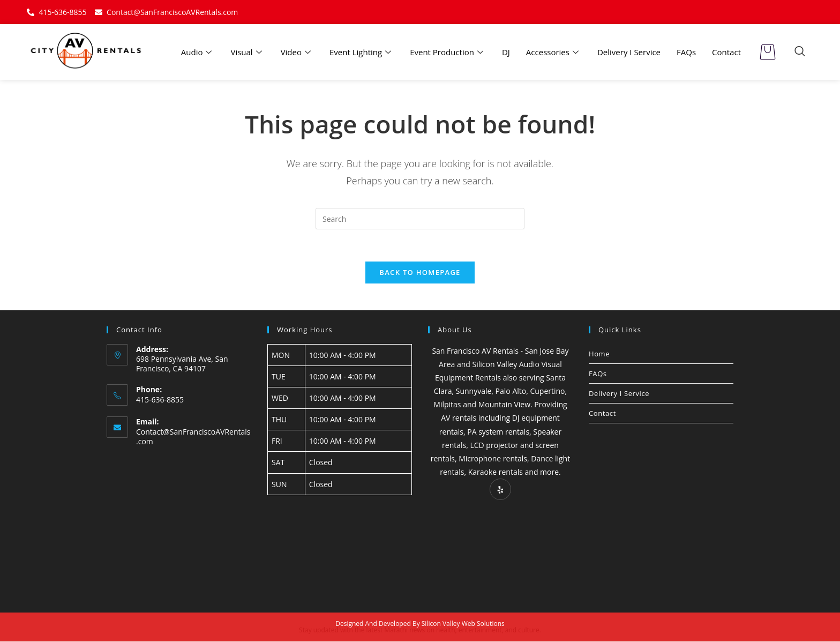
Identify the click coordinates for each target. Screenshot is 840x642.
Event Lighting (362, 52)
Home (599, 354)
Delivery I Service (629, 52)
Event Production (448, 52)
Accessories (554, 52)
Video (297, 52)
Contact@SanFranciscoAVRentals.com (193, 437)
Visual (247, 52)
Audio (198, 52)
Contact (726, 52)
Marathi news (404, 630)
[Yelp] (500, 490)
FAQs (686, 52)
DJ (506, 52)
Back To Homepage (420, 272)
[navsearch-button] (800, 52)
